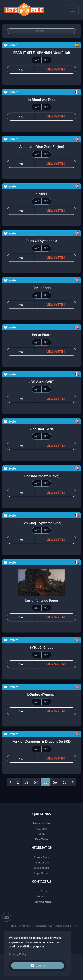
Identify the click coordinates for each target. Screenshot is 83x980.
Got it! (38, 966)
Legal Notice (41, 873)
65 (64, 782)
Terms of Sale (42, 868)
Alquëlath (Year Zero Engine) (42, 146)
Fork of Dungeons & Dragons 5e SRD (41, 741)
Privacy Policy (41, 857)
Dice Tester (42, 839)
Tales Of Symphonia (41, 241)
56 (55, 782)
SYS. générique (42, 647)
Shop (42, 834)
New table (41, 829)
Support (41, 896)
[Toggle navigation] (72, 10)
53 (26, 782)
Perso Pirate (42, 335)
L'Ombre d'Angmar (41, 694)
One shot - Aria (42, 429)
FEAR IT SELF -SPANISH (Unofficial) (41, 52)
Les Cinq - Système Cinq (41, 523)
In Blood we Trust (42, 99)
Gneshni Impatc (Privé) (41, 476)
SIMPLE (42, 194)
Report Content (42, 902)
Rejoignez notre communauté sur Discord (41, 926)
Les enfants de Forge (42, 600)
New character (42, 823)
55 (45, 782)
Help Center (41, 891)
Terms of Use (42, 862)
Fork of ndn (42, 288)
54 (36, 782)
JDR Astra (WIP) (42, 382)
